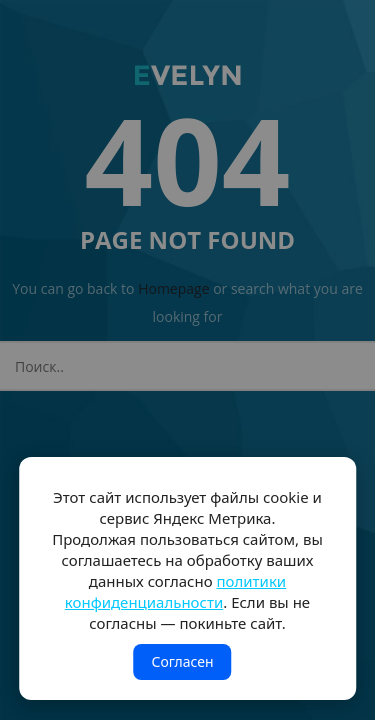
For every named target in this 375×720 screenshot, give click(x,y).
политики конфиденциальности (175, 591)
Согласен (182, 661)
